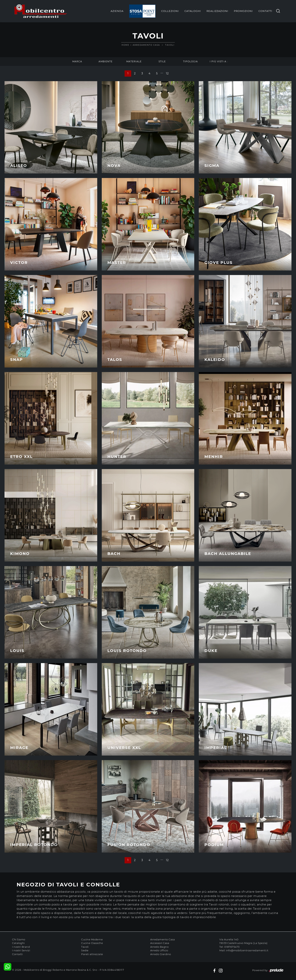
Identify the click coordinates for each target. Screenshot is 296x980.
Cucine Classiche (92, 943)
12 (167, 73)
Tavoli (170, 45)
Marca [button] (77, 61)
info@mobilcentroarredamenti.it (247, 950)
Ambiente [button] (106, 61)
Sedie (85, 950)
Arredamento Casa (146, 45)
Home (125, 45)
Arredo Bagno (159, 947)
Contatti (265, 11)
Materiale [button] (134, 61)
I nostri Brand (21, 947)
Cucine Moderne (92, 939)
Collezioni (170, 11)
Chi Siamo (19, 939)
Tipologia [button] (190, 61)
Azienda (117, 11)
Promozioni (243, 11)
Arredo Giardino (161, 954)
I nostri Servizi (21, 950)
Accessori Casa (160, 943)
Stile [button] (162, 61)
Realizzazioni (217, 11)
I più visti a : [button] (219, 61)
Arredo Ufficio (159, 950)
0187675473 (232, 947)
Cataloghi (193, 11)
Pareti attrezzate (92, 954)
